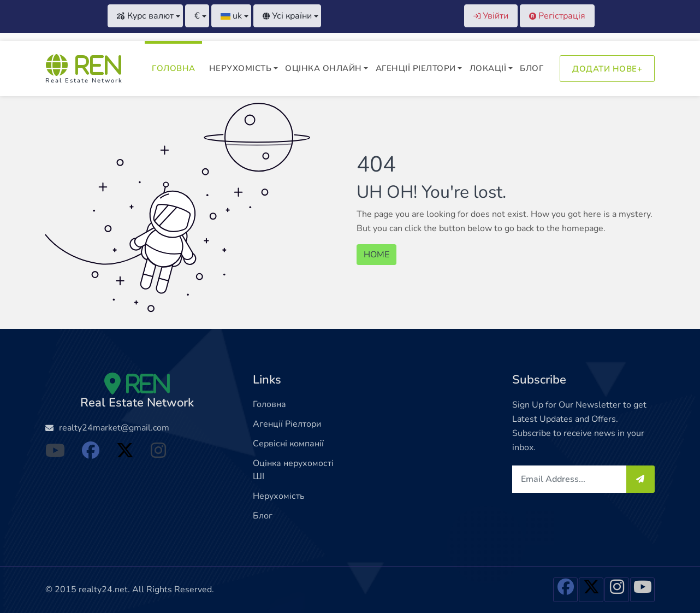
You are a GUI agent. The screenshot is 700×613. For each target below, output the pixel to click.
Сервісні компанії (288, 444)
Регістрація (557, 16)
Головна (174, 68)
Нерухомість (241, 68)
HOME (376, 255)
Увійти (491, 16)
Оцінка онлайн (324, 68)
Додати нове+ (607, 69)
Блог (532, 68)
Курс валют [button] (145, 16)
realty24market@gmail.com (114, 428)
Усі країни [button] (287, 16)
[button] (197, 16)
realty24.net (103, 590)
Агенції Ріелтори (416, 68)
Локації (488, 68)
